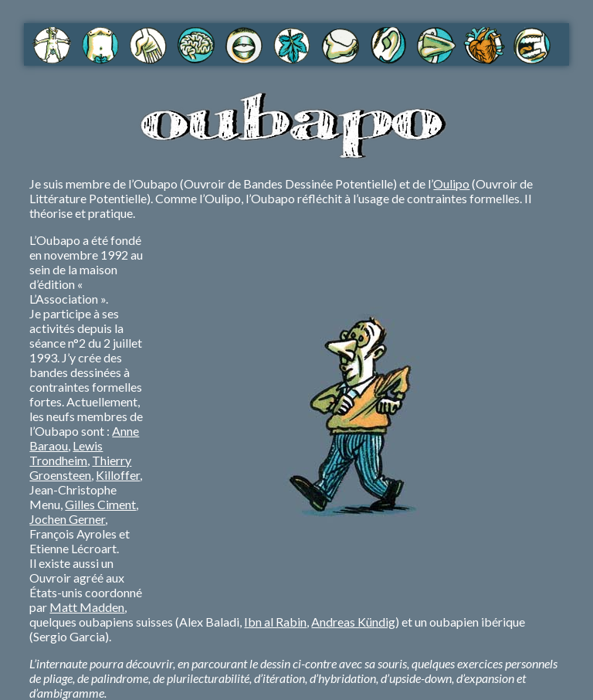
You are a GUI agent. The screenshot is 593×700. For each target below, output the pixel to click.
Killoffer (118, 475)
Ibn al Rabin (275, 622)
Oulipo (451, 183)
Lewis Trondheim (66, 453)
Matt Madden (87, 607)
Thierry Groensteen (80, 467)
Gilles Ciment (100, 504)
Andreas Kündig (353, 622)
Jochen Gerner (67, 519)
